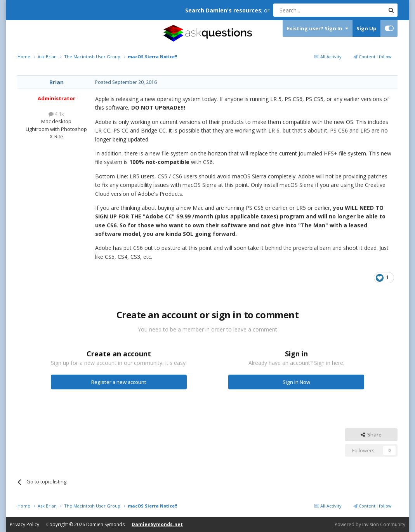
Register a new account (119, 382)
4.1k (56, 114)
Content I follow (372, 57)
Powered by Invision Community (370, 524)
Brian (56, 82)
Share (371, 434)
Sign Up (366, 28)
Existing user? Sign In (317, 29)
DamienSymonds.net (157, 524)
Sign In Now (296, 382)
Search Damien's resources (223, 10)
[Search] (310, 10)
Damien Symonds (105, 524)
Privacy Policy (24, 524)
